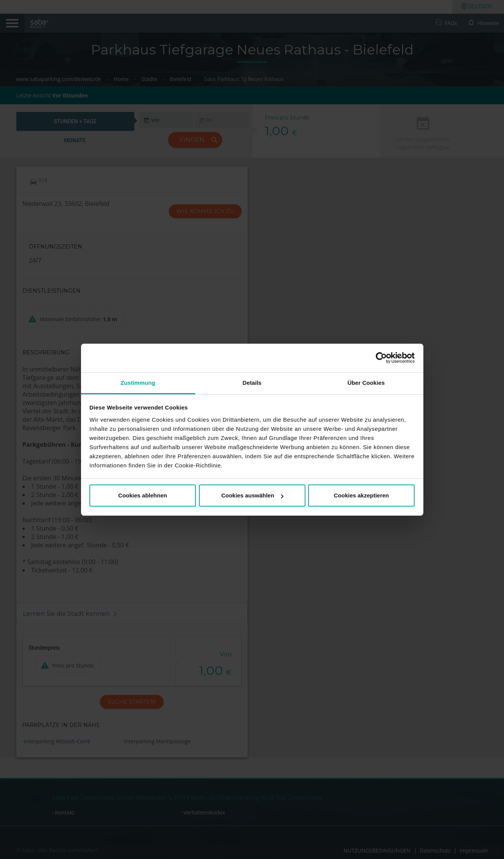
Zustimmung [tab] (138, 383)
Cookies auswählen (252, 495)
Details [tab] (252, 383)
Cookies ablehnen (143, 495)
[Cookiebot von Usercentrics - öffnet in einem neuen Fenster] (381, 358)
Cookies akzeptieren (361, 495)
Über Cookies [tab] (366, 383)
